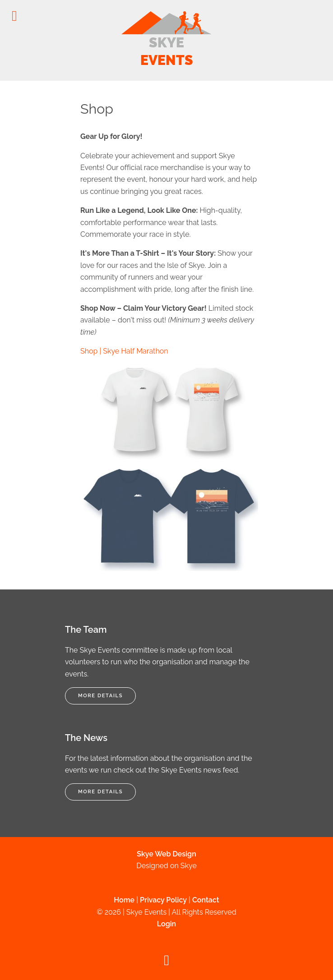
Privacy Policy (163, 900)
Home (124, 900)
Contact (206, 900)
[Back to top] (166, 963)
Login (166, 924)
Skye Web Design (166, 854)
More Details (100, 695)
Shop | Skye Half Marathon (124, 351)
